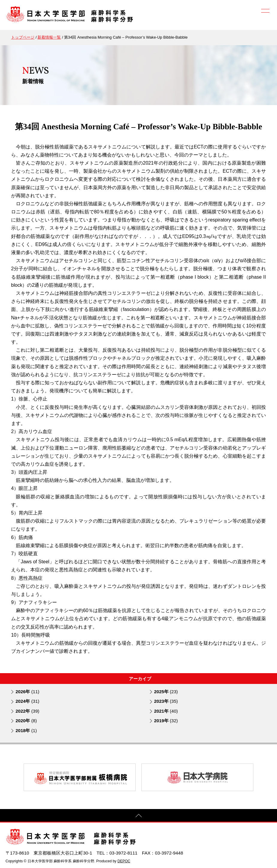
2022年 (27, 711)
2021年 (166, 711)
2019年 (166, 721)
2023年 (166, 701)
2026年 (27, 691)
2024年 (27, 701)
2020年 (26, 721)
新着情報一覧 (49, 37)
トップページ (23, 37)
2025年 (166, 691)
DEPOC (124, 861)
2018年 (26, 730)
